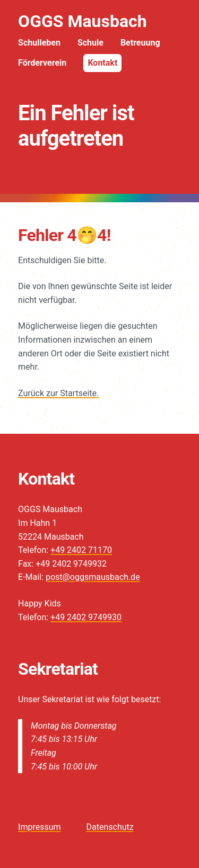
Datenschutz (110, 827)
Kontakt (102, 63)
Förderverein (42, 63)
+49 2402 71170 (81, 550)
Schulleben (39, 43)
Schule (90, 43)
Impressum (40, 827)
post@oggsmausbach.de (93, 577)
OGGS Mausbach (83, 21)
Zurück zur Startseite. (58, 393)
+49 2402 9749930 (86, 617)
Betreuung (140, 43)
